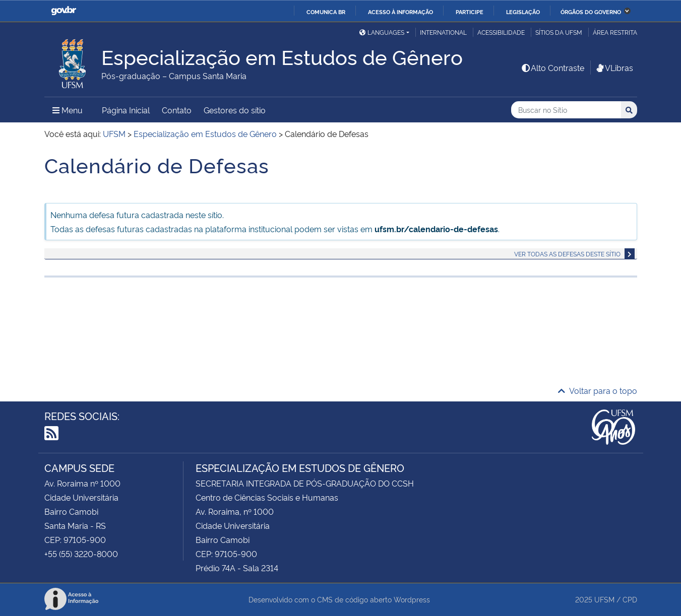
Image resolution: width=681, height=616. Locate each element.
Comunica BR (326, 12)
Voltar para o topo (598, 390)
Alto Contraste (552, 67)
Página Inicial (126, 110)
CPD (630, 599)
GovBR (64, 11)
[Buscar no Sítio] (566, 110)
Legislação (523, 12)
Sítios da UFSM (559, 32)
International (443, 32)
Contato (177, 110)
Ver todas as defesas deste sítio (567, 254)
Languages (382, 32)
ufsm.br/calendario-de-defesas (436, 229)
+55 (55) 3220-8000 (81, 554)
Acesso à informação (400, 12)
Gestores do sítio (235, 110)
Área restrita (615, 32)
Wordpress (412, 599)
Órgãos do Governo (591, 12)
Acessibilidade (501, 32)
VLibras (614, 67)
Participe (470, 12)
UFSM (604, 599)
